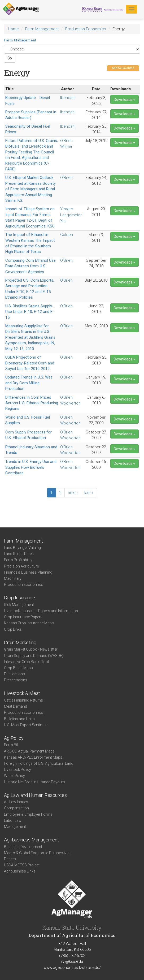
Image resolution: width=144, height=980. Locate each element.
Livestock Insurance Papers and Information (41, 611)
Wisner (66, 147)
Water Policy (14, 776)
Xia (63, 221)
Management (15, 827)
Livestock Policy (18, 770)
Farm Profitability (18, 560)
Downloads (125, 100)
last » (89, 493)
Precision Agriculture (21, 566)
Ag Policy (14, 738)
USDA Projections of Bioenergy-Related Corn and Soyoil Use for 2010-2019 (30, 363)
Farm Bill (11, 745)
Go (10, 58)
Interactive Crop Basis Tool (26, 662)
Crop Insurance (19, 598)
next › (73, 493)
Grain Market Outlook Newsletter (31, 649)
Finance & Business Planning (28, 572)
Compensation (16, 808)
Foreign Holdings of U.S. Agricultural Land (39, 763)
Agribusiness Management (31, 840)
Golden (67, 235)
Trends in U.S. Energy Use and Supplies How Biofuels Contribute (31, 467)
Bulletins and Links (19, 719)
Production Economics (86, 29)
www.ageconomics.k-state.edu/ (72, 968)
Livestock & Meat (22, 693)
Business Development (23, 847)
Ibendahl (68, 98)
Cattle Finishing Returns (23, 700)
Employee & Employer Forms (28, 814)
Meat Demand (16, 706)
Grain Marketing (20, 642)
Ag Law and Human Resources (35, 795)
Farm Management (42, 29)
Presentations (16, 680)
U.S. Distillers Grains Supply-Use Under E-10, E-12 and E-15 (30, 312)
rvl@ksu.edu (72, 961)
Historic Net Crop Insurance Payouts (34, 782)
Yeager (67, 209)
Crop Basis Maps (18, 668)
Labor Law (13, 820)
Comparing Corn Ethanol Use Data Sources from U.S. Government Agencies (30, 266)
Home (13, 29)
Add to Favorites (123, 68)
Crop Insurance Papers (23, 617)
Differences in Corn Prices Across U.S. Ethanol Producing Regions (32, 403)
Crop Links (13, 629)
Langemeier (71, 215)
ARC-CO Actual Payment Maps (29, 751)
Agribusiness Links (20, 871)
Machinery (13, 578)
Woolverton (70, 403)
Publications (14, 674)
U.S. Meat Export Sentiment (26, 725)
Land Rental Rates (19, 554)
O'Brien (66, 141)
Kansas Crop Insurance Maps (29, 623)
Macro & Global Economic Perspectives (37, 853)
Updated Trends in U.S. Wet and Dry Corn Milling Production (29, 383)
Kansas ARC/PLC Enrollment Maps (33, 757)
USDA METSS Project (22, 865)
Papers (10, 859)
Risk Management (19, 605)
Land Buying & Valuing (22, 548)
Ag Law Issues (16, 802)
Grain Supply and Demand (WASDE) (34, 656)
